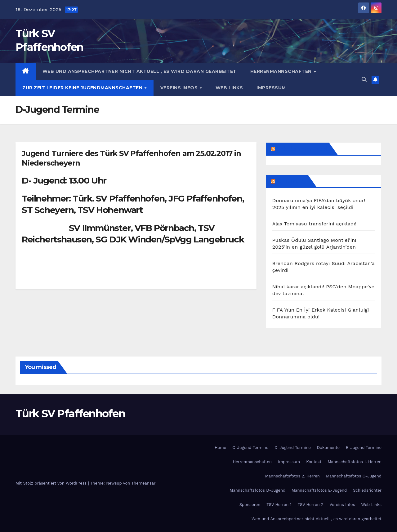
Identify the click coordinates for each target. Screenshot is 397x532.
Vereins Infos (180, 88)
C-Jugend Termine (250, 448)
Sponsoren (250, 505)
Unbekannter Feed (302, 149)
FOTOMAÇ (291, 181)
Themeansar (144, 483)
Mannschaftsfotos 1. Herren (355, 462)
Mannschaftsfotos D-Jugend (257, 490)
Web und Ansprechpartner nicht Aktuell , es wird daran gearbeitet (140, 71)
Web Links (229, 88)
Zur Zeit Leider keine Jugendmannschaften (83, 88)
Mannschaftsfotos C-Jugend (354, 476)
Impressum (271, 88)
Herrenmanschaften (252, 462)
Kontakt (314, 462)
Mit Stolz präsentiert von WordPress (52, 483)
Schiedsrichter (367, 490)
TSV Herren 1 (279, 505)
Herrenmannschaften (282, 71)
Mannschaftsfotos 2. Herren (292, 476)
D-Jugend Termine (293, 448)
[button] (364, 80)
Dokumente (328, 448)
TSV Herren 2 (311, 505)
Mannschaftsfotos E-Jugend (319, 490)
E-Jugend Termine (364, 448)
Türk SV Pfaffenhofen (70, 414)
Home (220, 448)
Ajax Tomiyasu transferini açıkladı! (314, 224)
